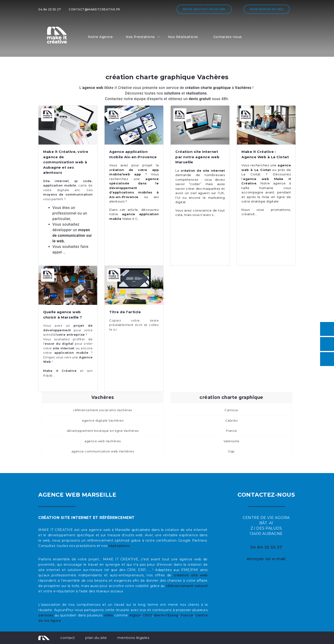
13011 (148, 615)
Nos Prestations (140, 37)
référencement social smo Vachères (103, 410)
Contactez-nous (228, 37)
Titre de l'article (125, 312)
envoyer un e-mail (266, 559)
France (231, 431)
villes (108, 615)
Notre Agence (100, 37)
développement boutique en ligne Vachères (103, 431)
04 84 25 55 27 (50, 9)
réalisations (119, 546)
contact (68, 638)
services (46, 615)
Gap (231, 451)
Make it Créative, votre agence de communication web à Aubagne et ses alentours (66, 162)
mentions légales (133, 638)
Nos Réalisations (183, 37)
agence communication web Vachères (103, 451)
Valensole (231, 441)
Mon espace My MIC (267, 9)
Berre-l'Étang (166, 615)
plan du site (96, 638)
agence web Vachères (103, 441)
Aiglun (135, 615)
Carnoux (231, 410)
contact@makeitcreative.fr (94, 9)
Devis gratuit (204, 9)
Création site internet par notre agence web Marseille (197, 157)
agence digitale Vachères (103, 420)
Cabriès (231, 420)
